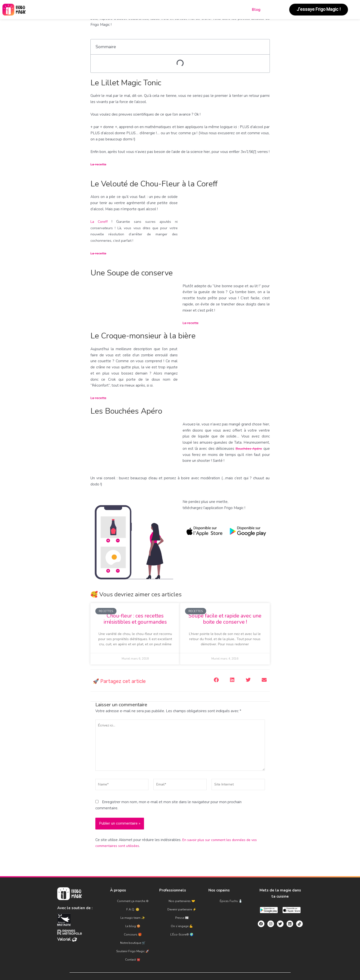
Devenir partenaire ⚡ (182, 909)
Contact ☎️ (133, 942)
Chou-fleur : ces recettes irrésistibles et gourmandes (135, 619)
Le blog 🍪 (133, 920)
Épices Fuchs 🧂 (231, 904)
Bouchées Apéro (248, 449)
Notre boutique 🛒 (133, 931)
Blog (256, 10)
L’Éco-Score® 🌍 (182, 926)
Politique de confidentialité (209, 965)
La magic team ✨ (133, 915)
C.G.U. (174, 965)
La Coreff (100, 222)
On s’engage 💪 (182, 920)
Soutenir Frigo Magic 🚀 (133, 936)
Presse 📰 (182, 915)
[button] (216, 680)
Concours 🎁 (133, 926)
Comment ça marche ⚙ (133, 904)
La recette (99, 164)
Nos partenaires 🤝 (182, 904)
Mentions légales (144, 965)
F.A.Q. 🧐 (133, 909)
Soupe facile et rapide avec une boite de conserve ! (225, 619)
